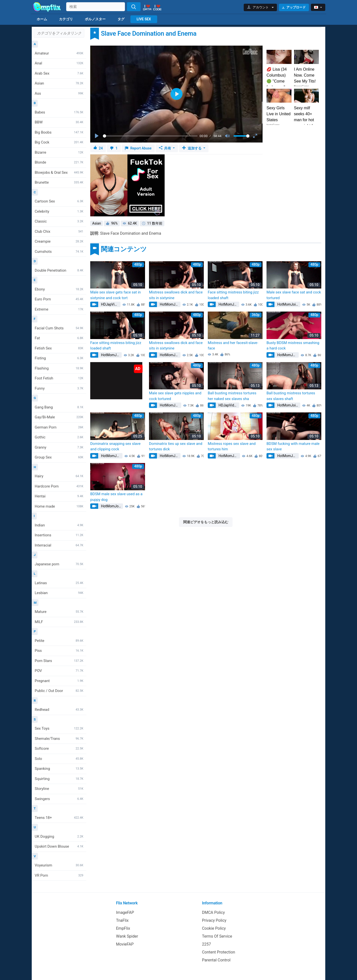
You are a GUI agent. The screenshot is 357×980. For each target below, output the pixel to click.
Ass (59, 93)
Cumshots (59, 252)
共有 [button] (165, 148)
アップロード (294, 7)
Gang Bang (59, 407)
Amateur (59, 53)
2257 (207, 944)
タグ (121, 19)
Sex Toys (59, 728)
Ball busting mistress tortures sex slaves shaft (291, 396)
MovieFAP (125, 944)
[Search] (134, 7)
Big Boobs (59, 132)
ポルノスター (95, 19)
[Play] (97, 136)
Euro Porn (59, 299)
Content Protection (219, 952)
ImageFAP (125, 912)
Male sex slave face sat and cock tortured (294, 295)
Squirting (59, 779)
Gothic (59, 437)
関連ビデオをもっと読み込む (206, 522)
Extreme (59, 309)
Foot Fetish (59, 378)
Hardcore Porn (59, 486)
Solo (59, 759)
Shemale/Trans (59, 739)
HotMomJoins (170, 304)
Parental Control (216, 960)
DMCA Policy (213, 912)
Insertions (59, 535)
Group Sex (59, 457)
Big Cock (59, 142)
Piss (59, 651)
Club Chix (59, 231)
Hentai (59, 496)
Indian (59, 525)
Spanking (59, 769)
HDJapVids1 (110, 304)
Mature (59, 612)
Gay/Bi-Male (59, 417)
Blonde (59, 162)
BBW (59, 122)
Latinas (59, 583)
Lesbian (59, 593)
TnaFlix (122, 920)
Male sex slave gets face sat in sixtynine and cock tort (116, 295)
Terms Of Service (217, 936)
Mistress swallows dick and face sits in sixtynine (176, 295)
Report (138, 148)
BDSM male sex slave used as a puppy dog (116, 497)
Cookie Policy (214, 928)
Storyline (59, 789)
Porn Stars (59, 661)
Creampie (59, 241)
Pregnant (59, 681)
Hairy (59, 476)
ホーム (42, 19)
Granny (59, 447)
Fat (59, 338)
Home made (59, 506)
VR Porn (59, 875)
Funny (59, 388)
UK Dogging (59, 836)
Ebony (59, 289)
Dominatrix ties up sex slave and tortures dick (176, 447)
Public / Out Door (59, 691)
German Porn (59, 427)
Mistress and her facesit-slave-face (233, 346)
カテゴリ (66, 19)
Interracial (59, 545)
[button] (260, 7)
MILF (59, 622)
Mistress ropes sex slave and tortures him (232, 447)
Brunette (59, 182)
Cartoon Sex (59, 201)
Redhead (59, 710)
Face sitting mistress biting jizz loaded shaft (233, 295)
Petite (59, 641)
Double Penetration (59, 270)
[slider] (150, 136)
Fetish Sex (59, 348)
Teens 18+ (59, 818)
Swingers (59, 799)
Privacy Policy (214, 920)
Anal (59, 63)
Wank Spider (127, 936)
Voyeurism (59, 865)
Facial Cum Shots (59, 328)
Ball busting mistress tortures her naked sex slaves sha (232, 396)
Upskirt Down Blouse (59, 846)
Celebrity (59, 211)
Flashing (59, 368)
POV (59, 671)
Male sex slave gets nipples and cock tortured (175, 396)
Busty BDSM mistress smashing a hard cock (293, 346)
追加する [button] (192, 148)
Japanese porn (59, 564)
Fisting (59, 358)
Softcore (59, 749)
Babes (59, 112)
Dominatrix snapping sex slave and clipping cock (115, 447)
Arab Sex (59, 73)
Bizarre (59, 152)
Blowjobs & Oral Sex (59, 173)
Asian (59, 83)
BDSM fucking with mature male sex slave (293, 447)
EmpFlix (123, 928)
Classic (59, 221)
